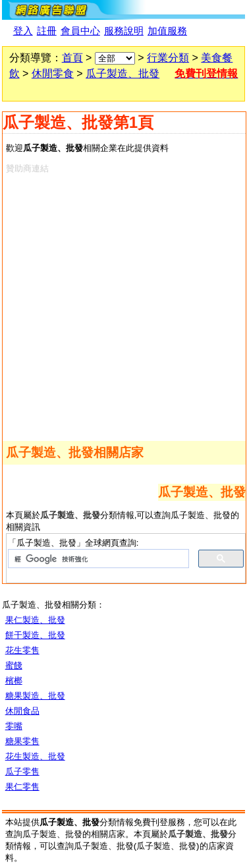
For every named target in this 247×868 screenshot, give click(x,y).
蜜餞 (14, 665)
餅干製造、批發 (35, 635)
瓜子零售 (22, 771)
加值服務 (167, 31)
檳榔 (14, 680)
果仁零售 (22, 787)
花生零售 (22, 650)
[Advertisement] (123, 305)
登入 (23, 31)
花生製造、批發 (35, 756)
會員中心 (80, 31)
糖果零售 (22, 741)
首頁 (72, 58)
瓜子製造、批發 (123, 73)
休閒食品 (22, 711)
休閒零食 (53, 73)
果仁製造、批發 (35, 620)
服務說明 (124, 31)
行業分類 (168, 58)
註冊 (47, 31)
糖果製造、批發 (35, 696)
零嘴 (14, 726)
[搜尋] (97, 559)
